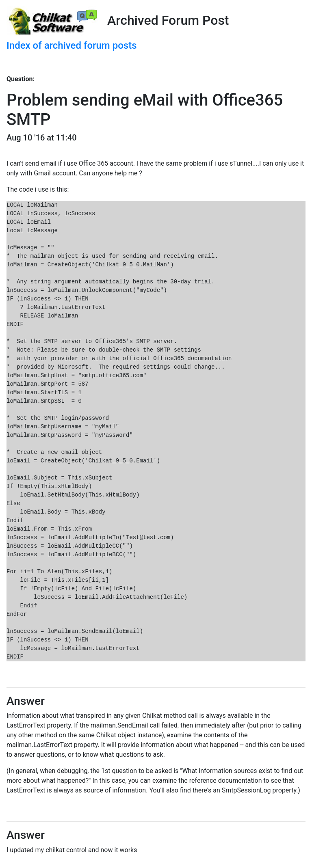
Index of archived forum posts (72, 45)
